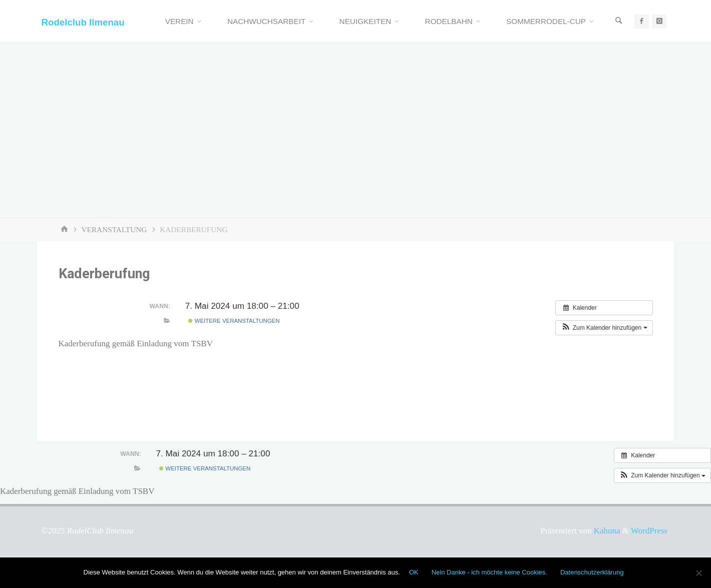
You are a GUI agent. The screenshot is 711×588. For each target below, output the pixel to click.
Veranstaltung (114, 229)
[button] (604, 328)
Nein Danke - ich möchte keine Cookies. (489, 572)
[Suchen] (619, 21)
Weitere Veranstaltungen (234, 321)
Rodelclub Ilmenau (83, 22)
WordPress (649, 531)
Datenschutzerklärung (592, 572)
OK (414, 572)
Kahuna (606, 531)
